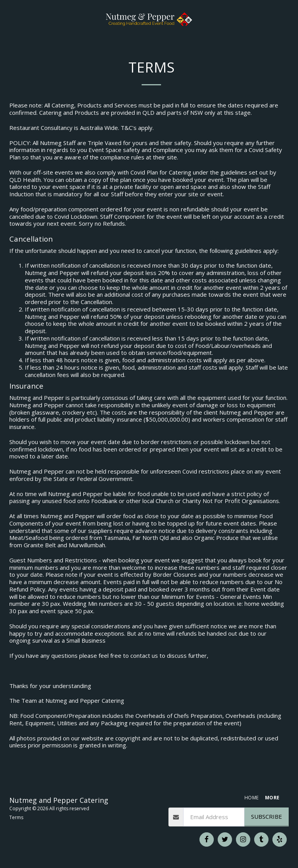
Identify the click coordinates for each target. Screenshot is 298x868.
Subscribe (267, 816)
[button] (9, 19)
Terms (16, 817)
